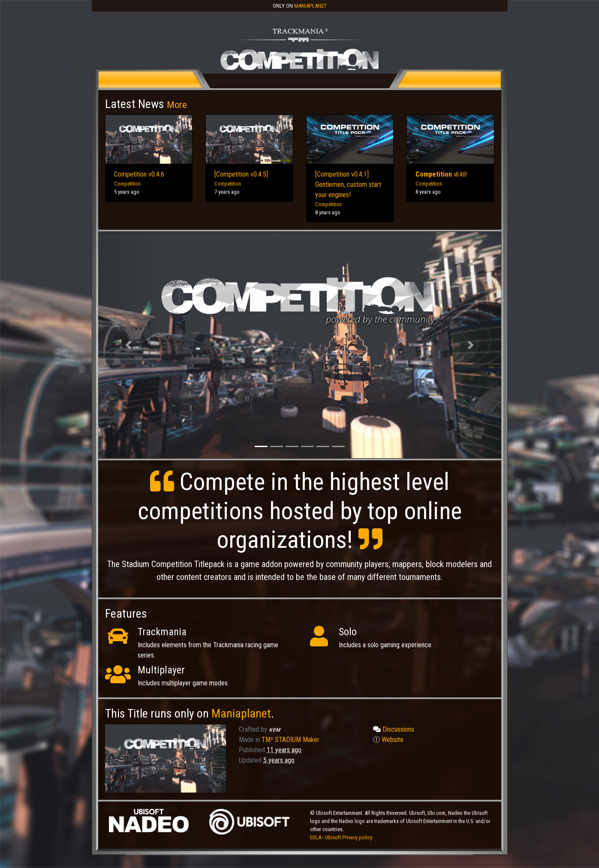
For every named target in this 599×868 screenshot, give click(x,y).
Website (388, 740)
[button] (128, 345)
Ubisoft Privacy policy (349, 837)
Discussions (394, 729)
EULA (316, 837)
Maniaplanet (310, 6)
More (177, 105)
